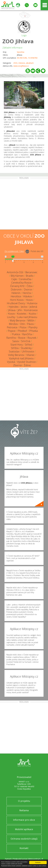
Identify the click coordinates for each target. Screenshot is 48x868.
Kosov (12, 314)
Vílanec (31, 355)
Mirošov (13, 324)
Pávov (30, 324)
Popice (12, 331)
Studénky (26, 348)
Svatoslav (14, 351)
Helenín (16, 293)
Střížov (15, 348)
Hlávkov (28, 296)
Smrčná (26, 341)
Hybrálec (14, 307)
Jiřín (20, 310)
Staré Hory (17, 345)
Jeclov (24, 307)
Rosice (22, 338)
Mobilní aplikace (24, 829)
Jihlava (12, 310)
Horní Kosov (17, 300)
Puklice (16, 334)
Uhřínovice (28, 351)
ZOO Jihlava (18, 41)
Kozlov (32, 314)
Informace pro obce (24, 820)
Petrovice (12, 327)
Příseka (34, 331)
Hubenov (32, 303)
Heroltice (16, 296)
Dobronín (16, 289)
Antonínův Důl (15, 272)
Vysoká (11, 362)
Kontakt (24, 848)
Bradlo (30, 276)
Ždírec (27, 365)
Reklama (24, 810)
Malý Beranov (18, 320)
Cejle (14, 279)
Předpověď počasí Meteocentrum (26, 859)
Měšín (31, 320)
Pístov (23, 327)
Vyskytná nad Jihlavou (21, 358)
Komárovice (31, 310)
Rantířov (11, 338)
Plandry (33, 327)
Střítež (29, 345)
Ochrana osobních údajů (24, 839)
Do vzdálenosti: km (14, 251)
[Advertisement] (24, 204)
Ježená (33, 307)
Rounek (32, 338)
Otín (22, 324)
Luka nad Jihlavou (27, 317)
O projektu (24, 801)
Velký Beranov (16, 355)
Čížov (30, 286)
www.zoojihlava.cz (21, 66)
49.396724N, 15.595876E (27, 58)
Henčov (27, 293)
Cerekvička (25, 279)
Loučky (11, 317)
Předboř (22, 331)
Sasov (16, 341)
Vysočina (21, 52)
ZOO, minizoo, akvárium (24, 63)
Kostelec (22, 314)
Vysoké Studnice (26, 362)
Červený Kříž (17, 286)
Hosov (29, 300)
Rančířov (27, 334)
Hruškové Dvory (16, 303)
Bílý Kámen (17, 276)
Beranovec (31, 272)
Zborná (17, 365)
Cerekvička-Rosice (21, 283)
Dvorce (28, 289)
